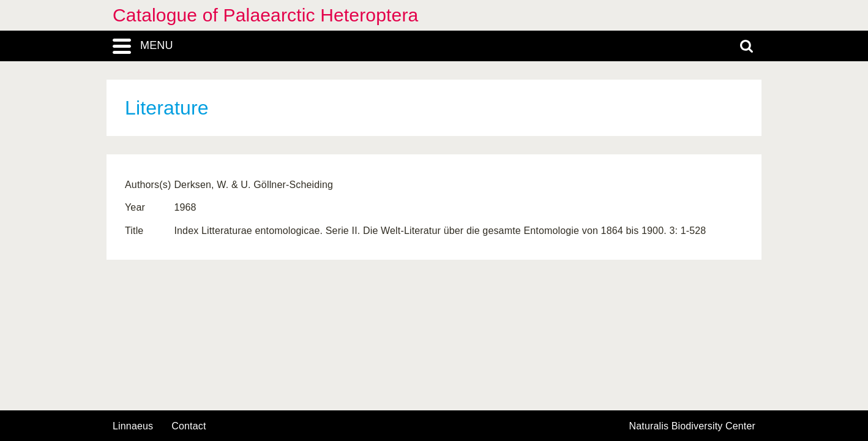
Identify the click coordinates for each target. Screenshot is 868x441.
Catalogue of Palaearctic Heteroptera (265, 15)
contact (189, 426)
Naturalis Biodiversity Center (693, 426)
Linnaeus (133, 426)
